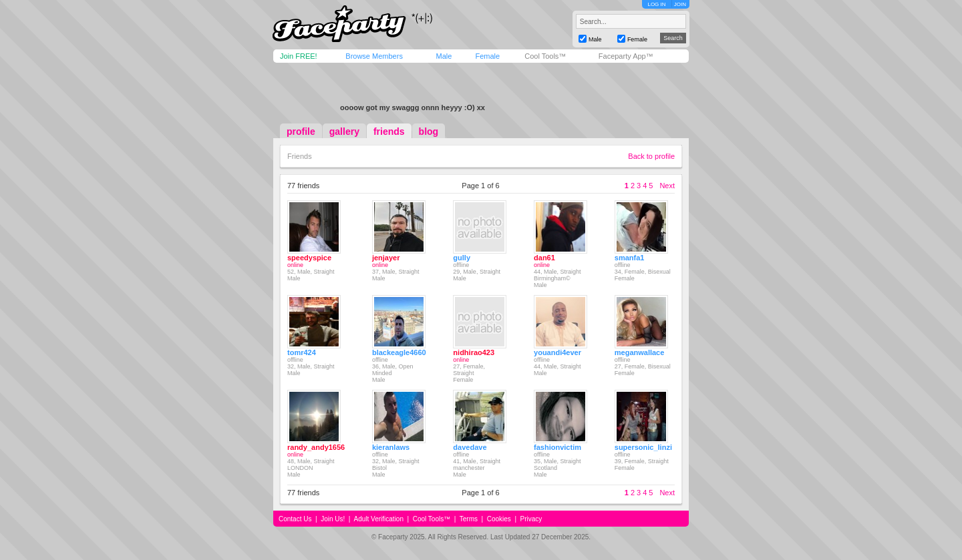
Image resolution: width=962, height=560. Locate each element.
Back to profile (651, 156)
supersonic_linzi (643, 447)
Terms (469, 519)
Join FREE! (299, 56)
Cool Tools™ (545, 56)
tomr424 (302, 352)
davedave (470, 447)
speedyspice (309, 258)
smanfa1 (630, 258)
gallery (344, 131)
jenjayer (386, 258)
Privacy (531, 519)
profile (301, 131)
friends (389, 131)
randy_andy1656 (316, 447)
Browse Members (374, 56)
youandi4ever (557, 352)
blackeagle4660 (399, 352)
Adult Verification (378, 519)
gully (462, 258)
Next (667, 186)
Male (444, 56)
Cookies (499, 519)
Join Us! (333, 519)
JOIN (680, 4)
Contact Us (295, 519)
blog (429, 131)
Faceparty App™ (626, 56)
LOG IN (656, 4)
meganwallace (640, 352)
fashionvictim (557, 447)
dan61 (544, 258)
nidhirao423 (474, 352)
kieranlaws (391, 447)
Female (487, 56)
